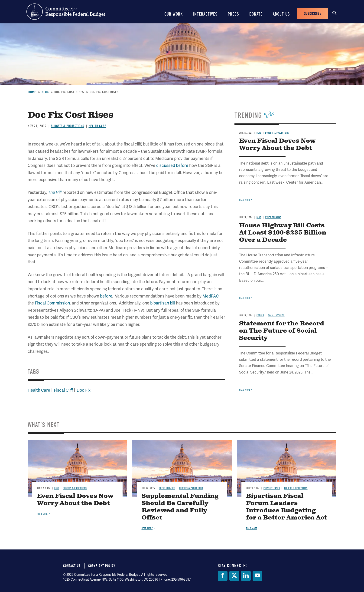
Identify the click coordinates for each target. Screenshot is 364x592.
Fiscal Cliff (63, 390)
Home (32, 92)
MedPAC (211, 296)
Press (233, 14)
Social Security (276, 316)
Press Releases (167, 488)
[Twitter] (234, 576)
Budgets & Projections (68, 126)
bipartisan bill (163, 303)
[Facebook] (223, 576)
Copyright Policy (102, 566)
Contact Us (72, 566)
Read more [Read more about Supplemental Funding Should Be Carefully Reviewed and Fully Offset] (147, 528)
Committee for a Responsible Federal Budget (66, 12)
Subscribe (313, 14)
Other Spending (273, 217)
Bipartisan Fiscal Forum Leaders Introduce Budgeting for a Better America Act (286, 507)
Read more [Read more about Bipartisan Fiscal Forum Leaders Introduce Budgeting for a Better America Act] (252, 528)
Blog (45, 92)
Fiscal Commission (52, 303)
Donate (256, 14)
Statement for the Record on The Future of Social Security (282, 331)
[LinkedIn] (246, 576)
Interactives (205, 14)
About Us (281, 14)
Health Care (97, 126)
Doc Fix (84, 390)
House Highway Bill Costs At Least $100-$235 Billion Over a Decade (283, 233)
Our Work (174, 14)
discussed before (172, 165)
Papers (260, 316)
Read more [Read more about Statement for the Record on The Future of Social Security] (245, 390)
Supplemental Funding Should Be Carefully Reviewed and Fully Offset (180, 507)
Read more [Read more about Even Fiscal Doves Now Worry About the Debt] (245, 200)
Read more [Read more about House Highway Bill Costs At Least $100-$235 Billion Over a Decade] (245, 298)
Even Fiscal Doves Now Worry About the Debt (277, 145)
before (106, 296)
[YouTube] (257, 576)
